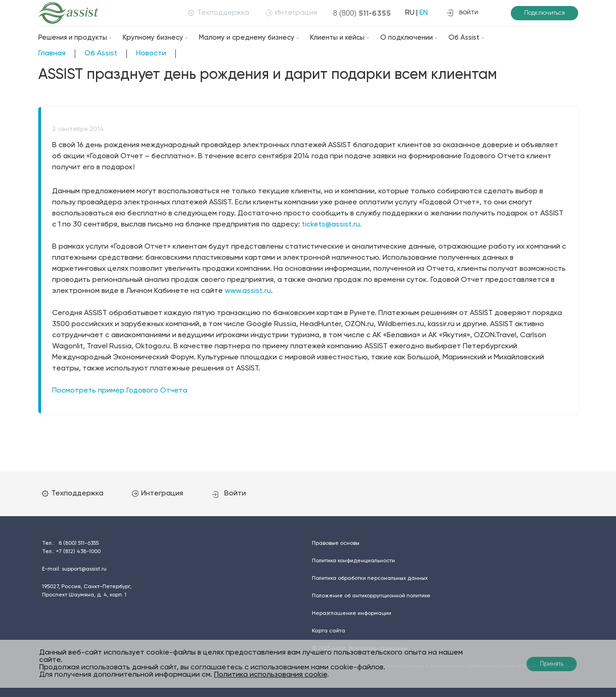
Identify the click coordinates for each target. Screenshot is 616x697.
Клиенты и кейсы (337, 38)
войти (462, 13)
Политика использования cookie (271, 675)
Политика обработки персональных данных (370, 578)
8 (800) (362, 13)
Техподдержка (218, 13)
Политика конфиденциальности (353, 561)
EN (424, 13)
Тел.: (70, 543)
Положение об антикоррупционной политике (371, 596)
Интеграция (291, 13)
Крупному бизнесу (153, 38)
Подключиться (544, 13)
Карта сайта (329, 631)
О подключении (407, 38)
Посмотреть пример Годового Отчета (120, 391)
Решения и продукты (73, 38)
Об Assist (464, 38)
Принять (552, 664)
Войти (229, 494)
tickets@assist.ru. (332, 225)
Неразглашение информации (352, 614)
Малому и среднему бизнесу (247, 38)
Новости (151, 54)
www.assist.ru (248, 291)
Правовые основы (336, 543)
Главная (52, 54)
